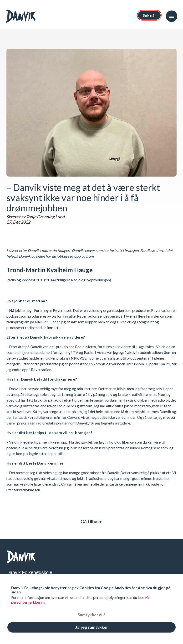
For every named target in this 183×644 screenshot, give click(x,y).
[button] (172, 16)
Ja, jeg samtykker (92, 627)
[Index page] (22, 16)
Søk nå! (149, 15)
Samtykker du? (91, 615)
